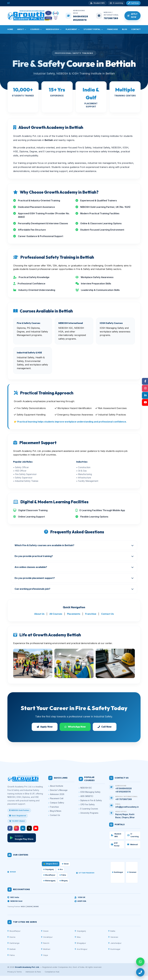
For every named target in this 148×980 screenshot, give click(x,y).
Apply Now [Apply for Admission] (132, 16)
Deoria (11, 937)
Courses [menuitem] (36, 29)
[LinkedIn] (23, 828)
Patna (11, 955)
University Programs (89, 813)
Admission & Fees (33, 972)
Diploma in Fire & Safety (90, 800)
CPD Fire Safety (87, 805)
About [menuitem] (22, 29)
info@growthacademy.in (127, 807)
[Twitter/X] (29, 828)
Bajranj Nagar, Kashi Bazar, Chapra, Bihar (125, 816)
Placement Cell (56, 798)
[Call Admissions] (133, 3)
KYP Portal (115, 844)
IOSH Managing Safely (90, 792)
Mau (78, 937)
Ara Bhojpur (81, 949)
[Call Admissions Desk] (77, 16)
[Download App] (22, 838)
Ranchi (45, 943)
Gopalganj (49, 869)
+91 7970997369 (124, 799)
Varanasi (113, 937)
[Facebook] (10, 828)
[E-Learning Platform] (116, 3)
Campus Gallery (56, 803)
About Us (39, 614)
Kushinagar (114, 949)
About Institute (56, 786)
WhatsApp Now (75, 727)
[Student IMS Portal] (98, 3)
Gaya (44, 955)
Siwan (65, 864)
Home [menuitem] (10, 29)
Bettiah (12, 949)
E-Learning (133, 835)
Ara (60, 869)
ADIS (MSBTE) (86, 796)
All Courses (56, 614)
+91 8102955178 (123, 792)
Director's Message (58, 790)
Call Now (105, 727)
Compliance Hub (52, 972)
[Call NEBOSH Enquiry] (107, 16)
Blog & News (55, 811)
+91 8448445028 (123, 788)
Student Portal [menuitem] (93, 29)
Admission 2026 (56, 794)
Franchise (91, 614)
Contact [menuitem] (136, 29)
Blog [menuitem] (125, 29)
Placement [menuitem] (73, 29)
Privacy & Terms (15, 972)
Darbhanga (13, 943)
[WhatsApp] (140, 962)
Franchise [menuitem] (113, 29)
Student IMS (116, 835)
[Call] (140, 972)
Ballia (112, 931)
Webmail (133, 845)
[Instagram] (16, 828)
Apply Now (45, 727)
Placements (74, 614)
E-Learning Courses (88, 809)
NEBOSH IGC (85, 788)
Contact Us (107, 614)
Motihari (46, 949)
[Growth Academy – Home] (33, 20)
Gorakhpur (47, 937)
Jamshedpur (115, 943)
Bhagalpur (80, 943)
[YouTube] (36, 828)
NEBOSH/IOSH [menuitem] (54, 29)
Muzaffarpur (14, 931)
